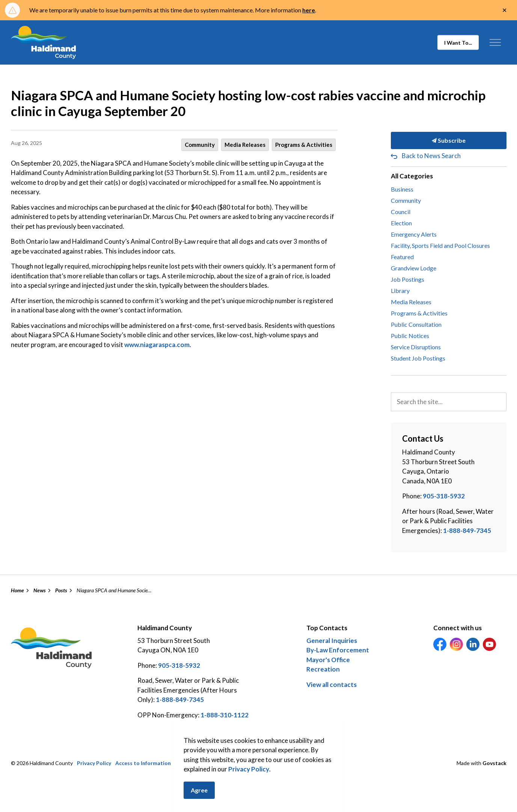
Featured (402, 257)
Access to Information (143, 763)
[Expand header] (495, 42)
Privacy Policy (94, 763)
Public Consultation (416, 324)
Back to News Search (431, 156)
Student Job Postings (418, 358)
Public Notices (410, 336)
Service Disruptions (416, 347)
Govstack (494, 763)
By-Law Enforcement (338, 650)
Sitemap (185, 763)
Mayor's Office (328, 660)
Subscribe (449, 140)
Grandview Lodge (414, 268)
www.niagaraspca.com (157, 345)
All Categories (412, 176)
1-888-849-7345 (467, 531)
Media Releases (245, 145)
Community (200, 145)
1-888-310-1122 (225, 715)
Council (401, 212)
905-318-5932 (444, 496)
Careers (242, 763)
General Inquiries (332, 641)
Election (401, 223)
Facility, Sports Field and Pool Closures (440, 245)
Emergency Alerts (414, 234)
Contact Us (214, 763)
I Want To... (458, 43)
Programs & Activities (304, 145)
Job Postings (408, 279)
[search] (449, 402)
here (309, 10)
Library (400, 291)
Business (402, 189)
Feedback (268, 763)
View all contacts (332, 684)
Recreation (323, 669)
